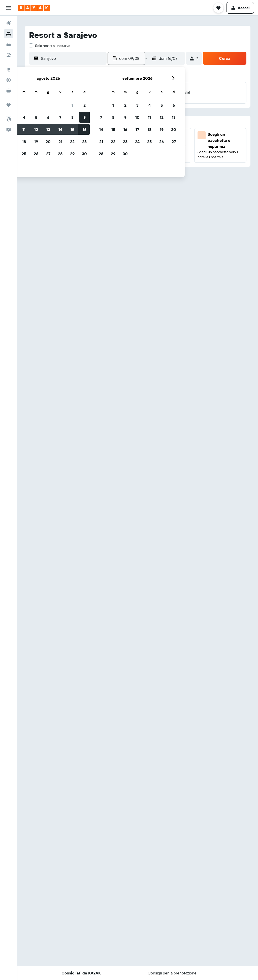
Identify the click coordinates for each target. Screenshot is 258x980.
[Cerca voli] (9, 23)
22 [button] (72, 142)
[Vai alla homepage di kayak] (34, 8)
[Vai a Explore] (9, 69)
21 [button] (60, 142)
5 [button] (36, 117)
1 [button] (72, 105)
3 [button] (137, 105)
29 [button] (72, 154)
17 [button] (137, 129)
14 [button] (60, 129)
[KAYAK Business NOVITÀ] (9, 91)
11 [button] (24, 129)
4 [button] (24, 117)
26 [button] (36, 154)
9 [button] (85, 117)
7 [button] (60, 117)
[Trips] (9, 105)
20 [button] (48, 142)
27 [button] (48, 154)
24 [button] (137, 142)
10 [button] (137, 117)
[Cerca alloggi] (9, 34)
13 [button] (48, 129)
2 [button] (85, 105)
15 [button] (72, 129)
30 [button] (84, 154)
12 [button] (36, 129)
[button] (9, 8)
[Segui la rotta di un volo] (9, 80)
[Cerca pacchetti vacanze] (9, 55)
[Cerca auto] (9, 44)
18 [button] (24, 142)
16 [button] (85, 129)
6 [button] (48, 117)
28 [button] (60, 154)
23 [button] (84, 142)
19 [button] (36, 142)
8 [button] (72, 117)
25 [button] (24, 154)
